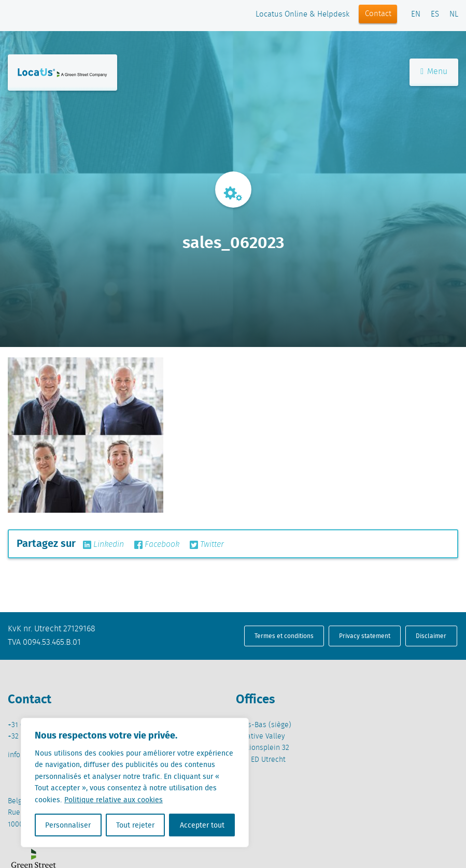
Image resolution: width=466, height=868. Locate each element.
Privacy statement (365, 636)
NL (454, 15)
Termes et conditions (284, 636)
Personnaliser (68, 825)
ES (435, 15)
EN (416, 15)
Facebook (157, 545)
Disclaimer (431, 636)
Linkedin (103, 545)
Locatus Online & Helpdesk (302, 15)
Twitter (207, 545)
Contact (378, 14)
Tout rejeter (135, 825)
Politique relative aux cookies (114, 800)
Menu (434, 72)
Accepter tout (202, 825)
